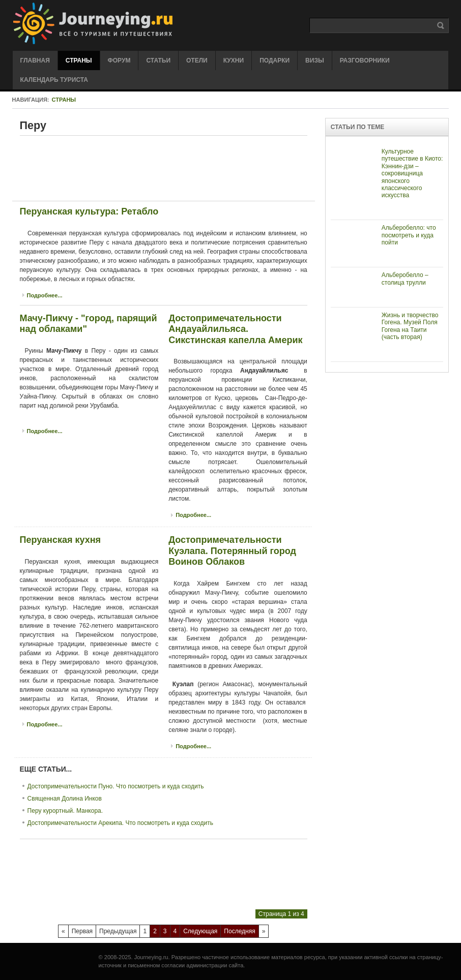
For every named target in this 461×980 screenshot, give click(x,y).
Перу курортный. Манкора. (65, 811)
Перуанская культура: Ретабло (89, 211)
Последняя (239, 931)
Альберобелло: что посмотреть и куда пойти (409, 235)
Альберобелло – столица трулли (405, 279)
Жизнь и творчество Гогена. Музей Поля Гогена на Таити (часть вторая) (410, 326)
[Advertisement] (205, 168)
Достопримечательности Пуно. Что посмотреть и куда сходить (116, 786)
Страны (64, 100)
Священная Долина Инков (65, 799)
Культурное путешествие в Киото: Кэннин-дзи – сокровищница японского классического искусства (412, 173)
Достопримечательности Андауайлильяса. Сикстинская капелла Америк (235, 329)
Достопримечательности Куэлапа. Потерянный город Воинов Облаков (232, 551)
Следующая (200, 931)
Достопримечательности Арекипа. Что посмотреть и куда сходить (120, 823)
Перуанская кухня (61, 540)
